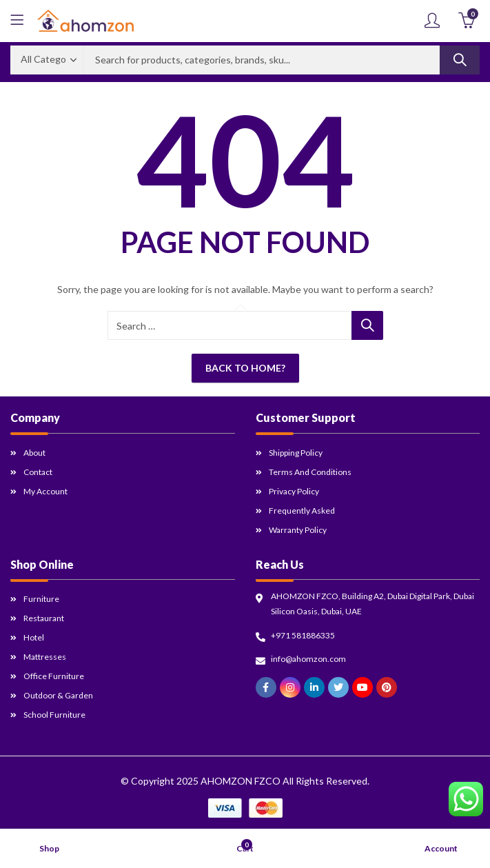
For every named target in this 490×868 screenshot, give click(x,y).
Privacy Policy (294, 491)
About (34, 453)
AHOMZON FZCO (241, 781)
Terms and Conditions (310, 472)
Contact (38, 472)
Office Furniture (54, 676)
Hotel (34, 637)
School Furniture (54, 715)
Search (460, 60)
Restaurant (44, 618)
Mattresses (45, 657)
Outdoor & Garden (58, 695)
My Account (45, 491)
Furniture (41, 599)
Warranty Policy (298, 530)
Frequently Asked (302, 511)
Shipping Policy (296, 453)
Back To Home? (245, 368)
